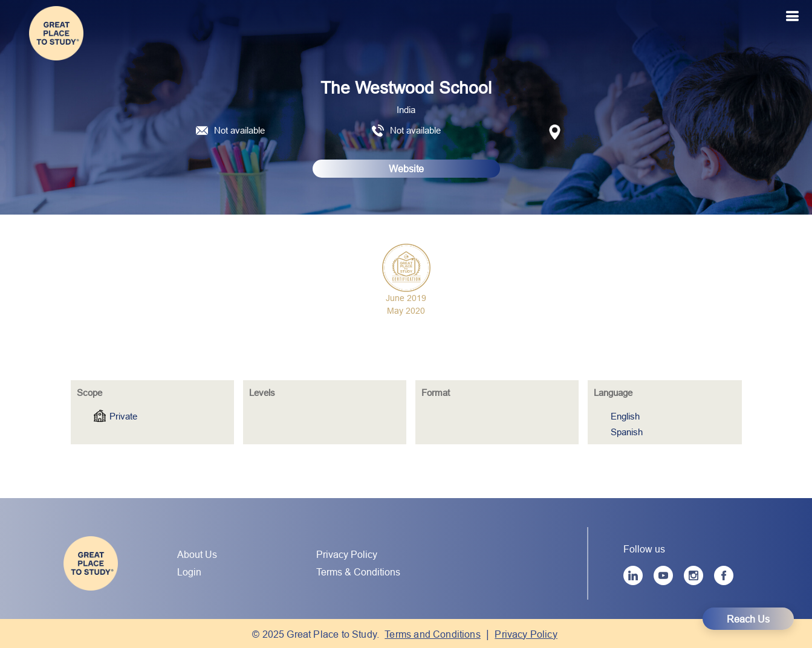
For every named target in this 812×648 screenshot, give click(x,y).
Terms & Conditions (358, 572)
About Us (197, 554)
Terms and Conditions (433, 634)
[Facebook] (724, 575)
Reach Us (748, 619)
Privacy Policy (347, 554)
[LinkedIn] (633, 575)
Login (189, 572)
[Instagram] (693, 575)
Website (406, 169)
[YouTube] (663, 575)
